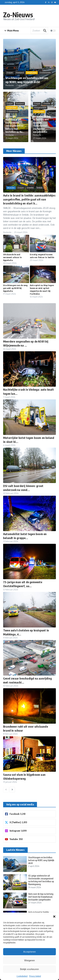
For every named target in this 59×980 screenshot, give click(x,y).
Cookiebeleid (22, 976)
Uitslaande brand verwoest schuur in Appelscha (13, 257)
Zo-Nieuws (18, 15)
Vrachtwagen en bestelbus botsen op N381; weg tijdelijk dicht (41, 860)
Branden (11, 188)
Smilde (39, 188)
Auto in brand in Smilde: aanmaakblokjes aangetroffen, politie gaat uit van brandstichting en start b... (29, 199)
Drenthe (47, 104)
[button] (54, 917)
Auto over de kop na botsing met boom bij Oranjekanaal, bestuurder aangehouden (41, 897)
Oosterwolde (45, 73)
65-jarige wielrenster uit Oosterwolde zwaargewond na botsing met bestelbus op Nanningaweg (41, 880)
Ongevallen (32, 73)
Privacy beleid (35, 976)
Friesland (20, 73)
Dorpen (10, 73)
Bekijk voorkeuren (29, 969)
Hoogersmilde (40, 108)
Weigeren (29, 960)
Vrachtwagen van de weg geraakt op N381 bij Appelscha (15, 288)
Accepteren (29, 952)
